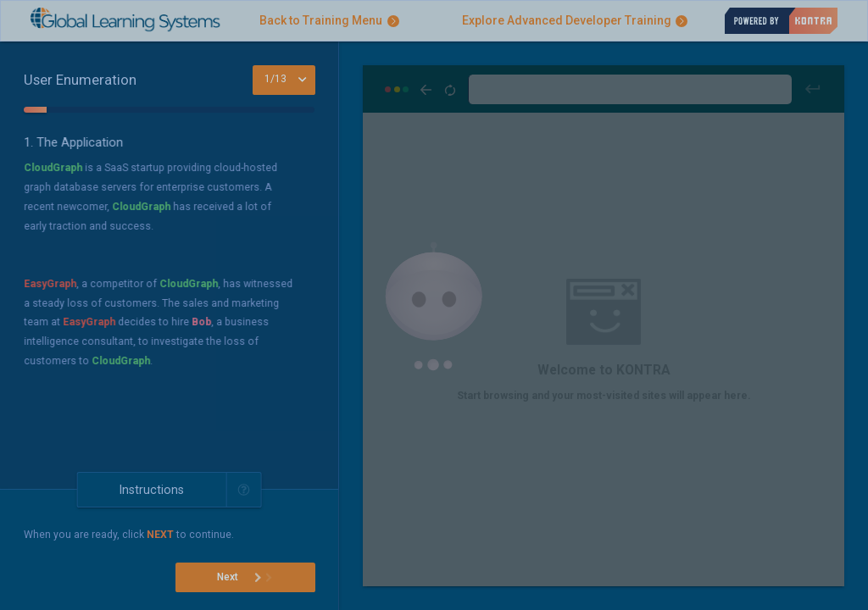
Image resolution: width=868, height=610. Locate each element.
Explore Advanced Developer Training (575, 20)
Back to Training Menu (329, 20)
